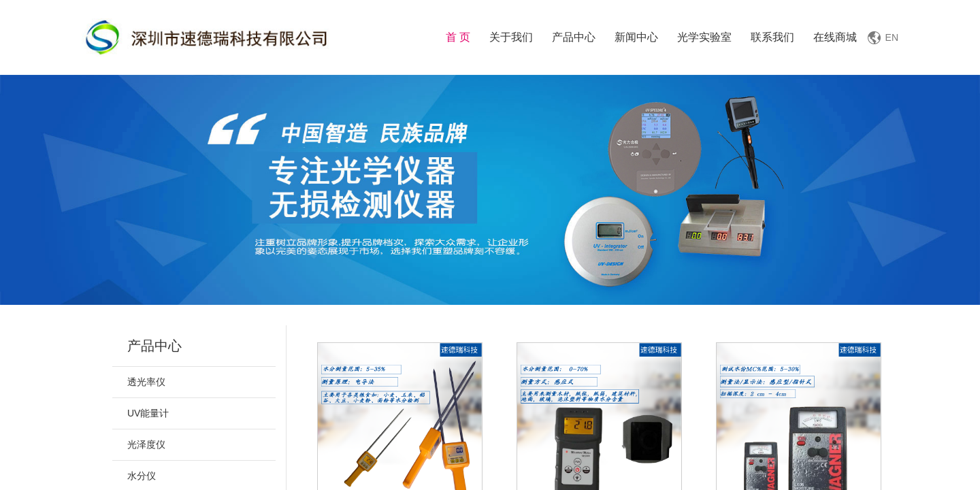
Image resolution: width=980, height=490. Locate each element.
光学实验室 (704, 37)
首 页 (458, 37)
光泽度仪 (146, 444)
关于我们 (511, 37)
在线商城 (835, 37)
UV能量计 (148, 413)
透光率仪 (146, 382)
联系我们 (772, 37)
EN (892, 37)
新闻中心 (636, 37)
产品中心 (574, 37)
